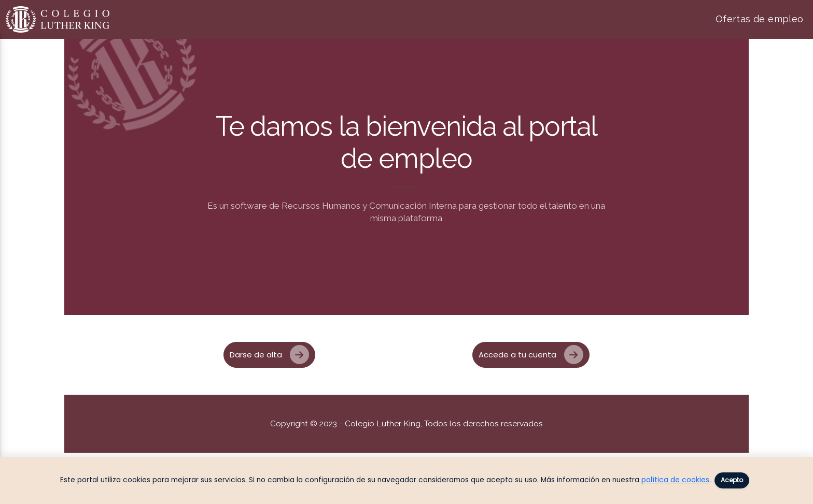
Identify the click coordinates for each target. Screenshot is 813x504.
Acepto (732, 480)
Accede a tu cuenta (531, 355)
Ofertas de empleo (760, 19)
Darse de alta (269, 355)
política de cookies (675, 480)
